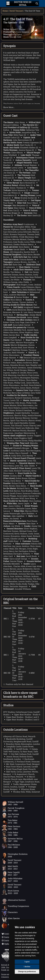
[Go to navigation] (8, 3)
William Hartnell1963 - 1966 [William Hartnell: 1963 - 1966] (12, 803)
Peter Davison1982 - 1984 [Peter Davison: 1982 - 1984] (11, 828)
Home (5, 11)
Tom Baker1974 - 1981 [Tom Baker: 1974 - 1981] (10, 822)
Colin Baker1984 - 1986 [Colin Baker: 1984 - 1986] (10, 834)
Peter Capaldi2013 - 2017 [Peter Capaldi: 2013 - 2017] (11, 874)
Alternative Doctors (14, 901)
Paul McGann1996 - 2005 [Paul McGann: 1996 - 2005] (11, 846)
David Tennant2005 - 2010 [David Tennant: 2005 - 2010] (12, 861)
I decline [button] (27, 967)
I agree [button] (27, 962)
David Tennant (16, 11)
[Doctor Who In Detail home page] (23, 3)
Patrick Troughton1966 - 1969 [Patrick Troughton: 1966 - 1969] (13, 809)
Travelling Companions (15, 907)
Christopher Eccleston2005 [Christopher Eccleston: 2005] (15, 855)
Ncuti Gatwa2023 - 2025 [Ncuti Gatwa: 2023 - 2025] (10, 892)
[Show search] (37, 3)
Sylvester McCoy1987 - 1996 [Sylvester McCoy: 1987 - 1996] (12, 840)
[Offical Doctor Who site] (7, 961)
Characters (10, 914)
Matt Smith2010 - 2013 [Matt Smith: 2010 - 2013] (10, 868)
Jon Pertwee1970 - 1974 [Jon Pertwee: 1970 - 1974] (10, 815)
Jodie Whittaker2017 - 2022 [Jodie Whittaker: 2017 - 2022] (12, 880)
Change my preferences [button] (27, 971)
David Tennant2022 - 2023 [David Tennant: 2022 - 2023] (12, 886)
